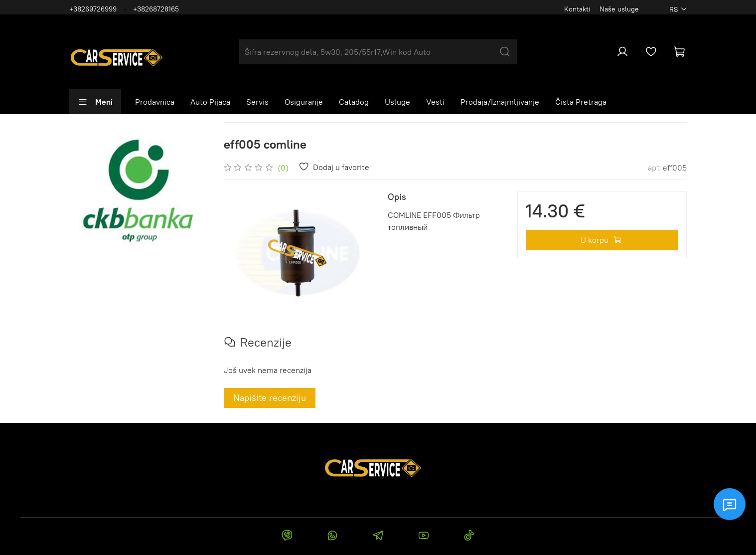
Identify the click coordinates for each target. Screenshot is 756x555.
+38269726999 (93, 9)
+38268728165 (156, 9)
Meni (95, 102)
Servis (257, 102)
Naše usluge (619, 9)
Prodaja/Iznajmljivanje (500, 102)
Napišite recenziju (270, 398)
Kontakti (577, 9)
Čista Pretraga (581, 102)
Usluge (397, 102)
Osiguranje (304, 102)
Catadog (354, 102)
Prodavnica (155, 102)
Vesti (435, 102)
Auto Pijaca (210, 102)
